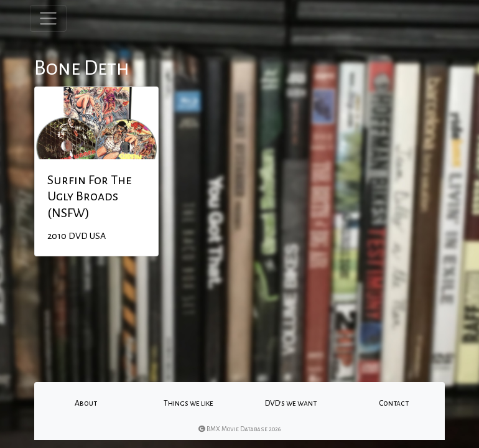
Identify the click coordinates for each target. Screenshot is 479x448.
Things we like (188, 403)
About (86, 403)
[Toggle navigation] (48, 18)
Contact (394, 403)
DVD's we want (291, 403)
